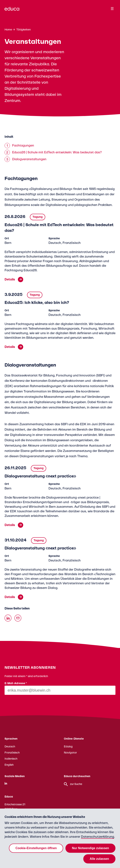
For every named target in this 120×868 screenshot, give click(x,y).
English (9, 765)
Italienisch (11, 759)
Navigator (70, 753)
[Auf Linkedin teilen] (8, 618)
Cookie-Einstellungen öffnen (36, 848)
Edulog (68, 747)
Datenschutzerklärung (98, 837)
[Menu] (112, 9)
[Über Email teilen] (18, 618)
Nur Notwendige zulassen (90, 848)
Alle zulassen (99, 859)
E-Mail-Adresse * (16, 683)
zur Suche (73, 784)
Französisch (12, 753)
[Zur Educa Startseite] (12, 10)
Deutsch (10, 747)
